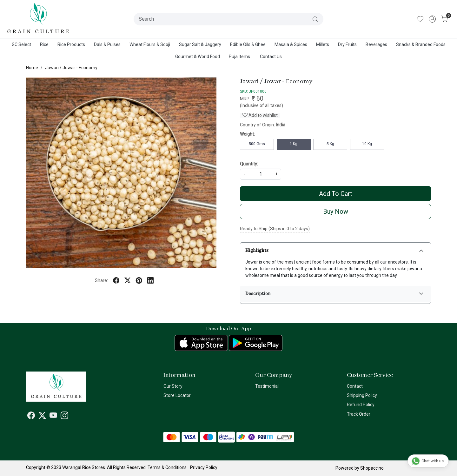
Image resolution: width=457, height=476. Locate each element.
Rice (44, 44)
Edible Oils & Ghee (248, 44)
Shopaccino (372, 468)
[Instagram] (64, 417)
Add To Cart (336, 194)
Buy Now (336, 211)
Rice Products (71, 44)
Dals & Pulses (107, 44)
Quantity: (249, 164)
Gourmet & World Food (198, 57)
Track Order (359, 414)
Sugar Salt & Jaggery (200, 44)
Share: (101, 280)
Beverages (376, 44)
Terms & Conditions (167, 467)
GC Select (21, 44)
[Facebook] (31, 417)
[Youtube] (53, 417)
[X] (42, 417)
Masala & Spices (291, 44)
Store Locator (177, 395)
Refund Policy (361, 405)
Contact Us (271, 57)
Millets (323, 44)
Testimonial (267, 386)
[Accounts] (432, 19)
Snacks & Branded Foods (421, 44)
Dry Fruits (347, 44)
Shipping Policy (362, 395)
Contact (355, 386)
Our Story (173, 386)
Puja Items (239, 57)
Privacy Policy (204, 467)
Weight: (247, 134)
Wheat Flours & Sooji (150, 44)
